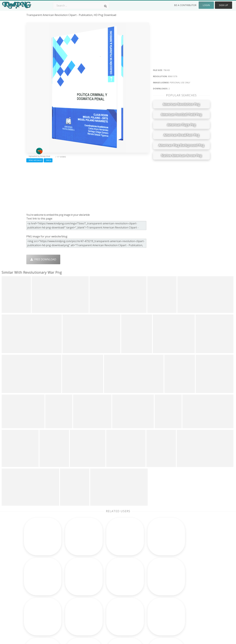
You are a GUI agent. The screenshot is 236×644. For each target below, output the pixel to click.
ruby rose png (35, 596)
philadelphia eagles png (41, 601)
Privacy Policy (181, 596)
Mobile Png (70, 605)
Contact (178, 582)
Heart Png (69, 610)
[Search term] (81, 6)
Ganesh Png (144, 605)
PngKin (67, 601)
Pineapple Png (145, 591)
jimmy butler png (37, 591)
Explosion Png (108, 605)
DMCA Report (182, 591)
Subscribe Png (72, 577)
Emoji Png (142, 596)
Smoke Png (106, 591)
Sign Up (223, 5)
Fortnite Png (107, 610)
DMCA (48, 160)
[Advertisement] (88, 187)
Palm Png (105, 577)
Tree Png (105, 587)
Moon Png (106, 596)
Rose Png (69, 591)
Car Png (141, 582)
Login (206, 5)
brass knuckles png (38, 587)
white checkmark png (40, 610)
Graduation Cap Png (112, 601)
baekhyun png (35, 577)
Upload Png (180, 601)
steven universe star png (42, 605)
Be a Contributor (185, 5)
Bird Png (142, 587)
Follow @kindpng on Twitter (190, 615)
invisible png (34, 582)
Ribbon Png (70, 596)
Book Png (142, 601)
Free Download (43, 259)
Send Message (35, 160)
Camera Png (107, 582)
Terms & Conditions (185, 587)
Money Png (143, 577)
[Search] (105, 6)
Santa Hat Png (72, 587)
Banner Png (144, 610)
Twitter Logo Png (74, 582)
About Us (179, 577)
